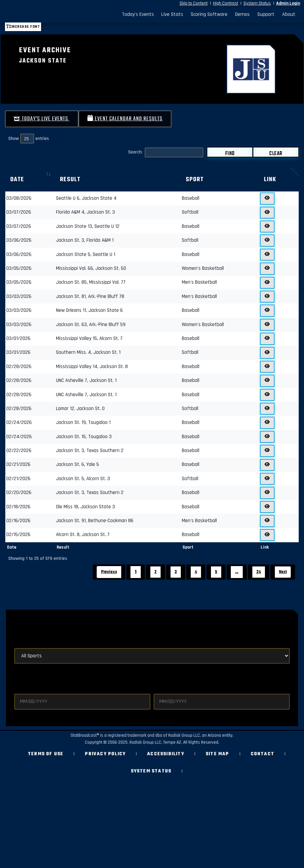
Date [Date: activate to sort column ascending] (17, 180)
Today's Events (138, 14)
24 (259, 572)
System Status (257, 3)
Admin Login (288, 3)
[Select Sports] (152, 656)
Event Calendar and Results (125, 119)
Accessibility (166, 754)
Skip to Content (194, 3)
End (158, 688)
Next (283, 572)
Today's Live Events (42, 119)
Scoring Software (209, 14)
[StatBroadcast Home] (42, 15)
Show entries (29, 139)
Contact (262, 754)
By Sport (26, 641)
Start (21, 688)
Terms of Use (46, 754)
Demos (242, 14)
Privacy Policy (105, 754)
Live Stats (172, 14)
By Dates (26, 676)
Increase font (23, 27)
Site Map (217, 754)
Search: (166, 152)
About (289, 14)
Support (266, 14)
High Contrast (226, 3)
